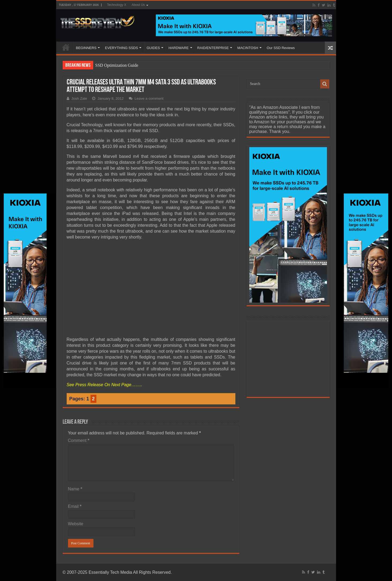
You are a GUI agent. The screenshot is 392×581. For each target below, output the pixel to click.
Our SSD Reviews (281, 48)
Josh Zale (79, 98)
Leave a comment (149, 98)
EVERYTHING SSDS (121, 48)
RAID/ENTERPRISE (213, 48)
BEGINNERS (86, 48)
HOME (66, 47)
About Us (138, 5)
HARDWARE (178, 48)
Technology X (116, 5)
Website (76, 524)
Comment (79, 440)
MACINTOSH (248, 48)
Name (75, 489)
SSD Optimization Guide (117, 65)
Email (75, 506)
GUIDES (153, 48)
